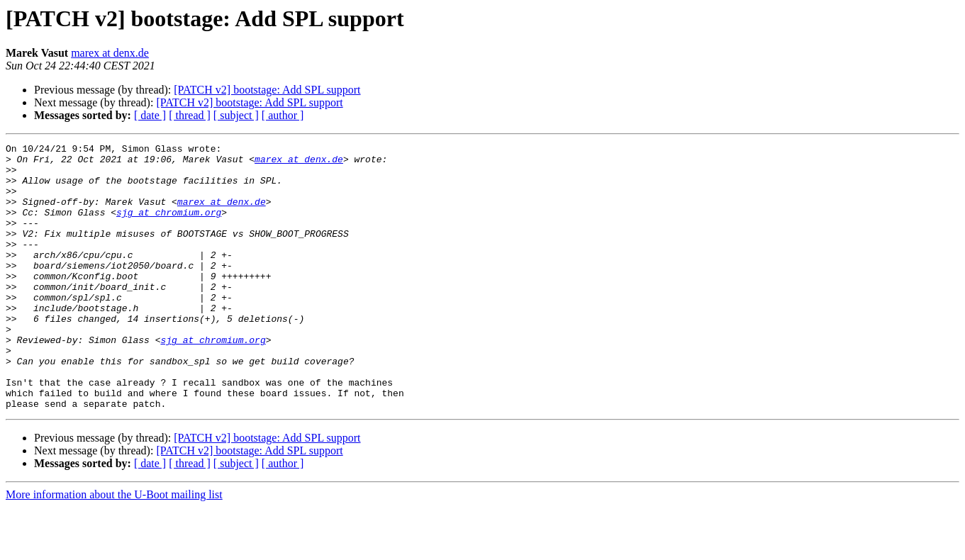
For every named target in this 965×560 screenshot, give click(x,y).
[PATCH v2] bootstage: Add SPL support (267, 90)
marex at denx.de (110, 53)
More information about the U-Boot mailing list (114, 548)
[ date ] (150, 115)
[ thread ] (190, 115)
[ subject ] (236, 115)
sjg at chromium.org (169, 227)
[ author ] (283, 115)
